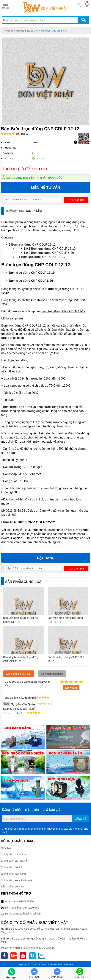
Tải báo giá (82, 142)
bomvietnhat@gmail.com (27, 914)
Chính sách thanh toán (14, 854)
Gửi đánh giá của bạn (19, 674)
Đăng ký (80, 819)
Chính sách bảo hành (13, 874)
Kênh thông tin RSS (12, 887)
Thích (17, 713)
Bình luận (22, 134)
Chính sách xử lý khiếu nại (16, 880)
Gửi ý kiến (71, 688)
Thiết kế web (47, 965)
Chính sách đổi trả (12, 867)
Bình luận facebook (52, 674)
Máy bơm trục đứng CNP (55, 31)
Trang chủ (8, 31)
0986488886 (27, 901)
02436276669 (31, 908)
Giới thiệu (7, 848)
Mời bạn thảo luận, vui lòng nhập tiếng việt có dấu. (29, 686)
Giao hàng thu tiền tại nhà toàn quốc (35, 178)
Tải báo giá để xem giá (25, 169)
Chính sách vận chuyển (15, 861)
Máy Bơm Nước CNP (28, 31)
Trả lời (7, 713)
